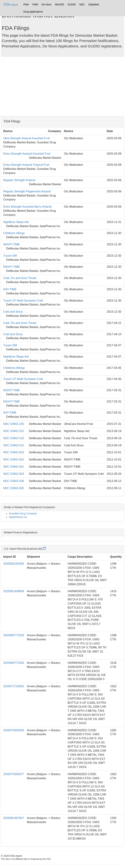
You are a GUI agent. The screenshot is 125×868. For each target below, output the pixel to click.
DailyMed (94, 4)
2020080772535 (14, 663)
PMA (26, 4)
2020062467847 (14, 818)
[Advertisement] (62, 87)
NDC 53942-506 (14, 481)
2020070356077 (14, 774)
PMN (35, 4)
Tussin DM (10, 256)
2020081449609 (14, 591)
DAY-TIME (10, 289)
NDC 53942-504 (14, 474)
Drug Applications (33, 12)
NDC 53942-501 (14, 467)
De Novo (47, 4)
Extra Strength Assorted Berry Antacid (27, 207)
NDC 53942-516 (14, 438)
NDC (82, 4)
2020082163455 (14, 564)
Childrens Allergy (14, 233)
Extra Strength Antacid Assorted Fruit (27, 154)
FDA (11, 4)
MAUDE (60, 4)
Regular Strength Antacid (19, 180)
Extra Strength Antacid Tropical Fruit (26, 165)
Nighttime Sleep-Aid (16, 222)
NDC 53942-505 (14, 488)
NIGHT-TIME (11, 244)
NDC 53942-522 (14, 431)
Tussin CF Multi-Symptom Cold (23, 301)
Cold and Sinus (13, 312)
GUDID (72, 4)
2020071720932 (14, 686)
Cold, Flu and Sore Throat (20, 278)
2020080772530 (14, 635)
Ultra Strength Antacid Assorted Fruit (26, 138)
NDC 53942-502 (14, 460)
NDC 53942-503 (14, 452)
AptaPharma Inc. (18, 517)
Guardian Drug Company (23, 513)
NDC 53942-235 (14, 424)
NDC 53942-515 (14, 445)
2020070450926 (14, 730)
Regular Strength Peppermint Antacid (27, 191)
